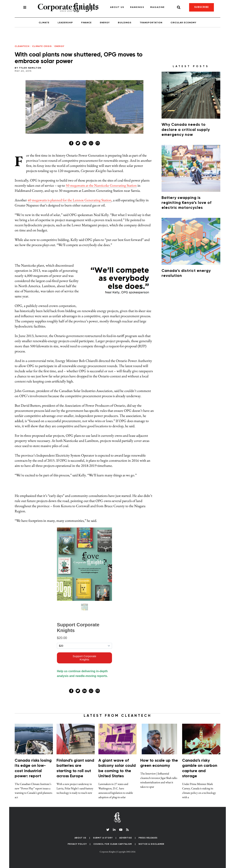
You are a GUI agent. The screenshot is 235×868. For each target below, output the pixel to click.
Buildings (125, 23)
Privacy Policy (77, 844)
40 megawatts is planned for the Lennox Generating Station (69, 200)
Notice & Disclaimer (151, 844)
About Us (117, 7)
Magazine (157, 7)
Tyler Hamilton (30, 68)
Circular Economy (183, 23)
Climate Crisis (42, 46)
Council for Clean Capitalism (113, 844)
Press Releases (148, 838)
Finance (86, 23)
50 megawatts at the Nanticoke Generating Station (101, 185)
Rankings (137, 7)
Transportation (151, 23)
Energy (105, 23)
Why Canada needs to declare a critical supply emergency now (186, 130)
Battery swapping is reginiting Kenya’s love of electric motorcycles (187, 203)
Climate (44, 23)
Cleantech (22, 46)
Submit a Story (103, 838)
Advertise (126, 838)
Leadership (65, 23)
